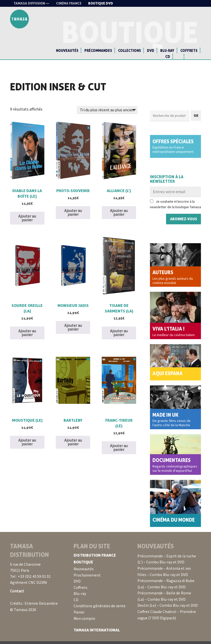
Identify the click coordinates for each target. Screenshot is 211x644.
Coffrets (189, 50)
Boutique (84, 566)
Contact (17, 595)
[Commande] (107, 113)
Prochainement (87, 579)
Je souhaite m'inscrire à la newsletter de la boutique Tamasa (175, 207)
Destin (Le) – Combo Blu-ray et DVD (168, 609)
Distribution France (95, 559)
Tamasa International (97, 633)
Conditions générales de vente (100, 609)
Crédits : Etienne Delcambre (34, 607)
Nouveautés (67, 50)
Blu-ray (167, 50)
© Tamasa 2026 (23, 613)
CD (168, 57)
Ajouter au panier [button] (27, 222)
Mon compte (85, 621)
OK (196, 118)
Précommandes (98, 50)
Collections (129, 50)
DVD (151, 50)
